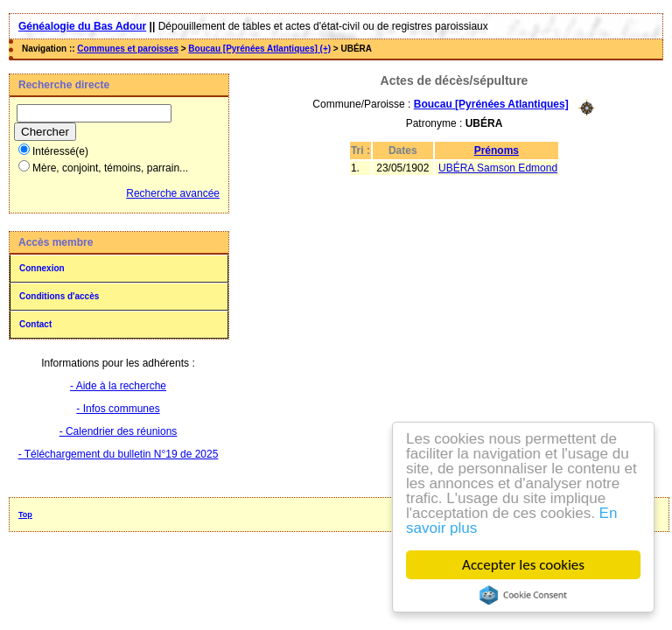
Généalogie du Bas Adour (82, 26)
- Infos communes (118, 409)
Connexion (42, 268)
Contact (35, 324)
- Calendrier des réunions (119, 431)
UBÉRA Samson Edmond (498, 168)
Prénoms (497, 150)
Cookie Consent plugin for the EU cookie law (523, 595)
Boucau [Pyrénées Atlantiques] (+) (259, 49)
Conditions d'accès (59, 296)
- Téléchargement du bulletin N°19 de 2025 (119, 454)
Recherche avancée (173, 193)
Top (25, 514)
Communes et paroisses (128, 49)
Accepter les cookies (523, 565)
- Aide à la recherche (118, 386)
